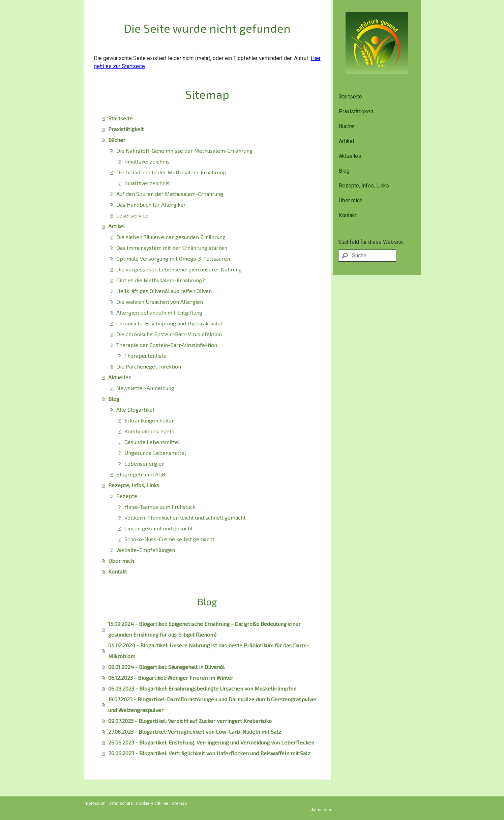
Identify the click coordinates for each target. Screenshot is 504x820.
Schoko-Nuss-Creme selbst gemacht (169, 539)
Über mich (351, 200)
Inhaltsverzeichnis (147, 161)
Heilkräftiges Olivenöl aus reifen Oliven (164, 291)
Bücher (347, 126)
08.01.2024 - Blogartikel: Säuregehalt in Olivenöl (166, 667)
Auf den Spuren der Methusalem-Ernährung (170, 194)
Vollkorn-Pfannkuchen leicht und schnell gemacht (185, 517)
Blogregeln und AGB (141, 474)
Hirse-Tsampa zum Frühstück (160, 507)
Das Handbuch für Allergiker (151, 204)
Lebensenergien (144, 463)
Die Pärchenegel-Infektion (149, 366)
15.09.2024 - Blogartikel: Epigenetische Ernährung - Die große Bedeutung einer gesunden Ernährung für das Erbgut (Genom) (204, 629)
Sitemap (179, 803)
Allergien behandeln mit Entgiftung (159, 312)
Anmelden (321, 810)
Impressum (95, 803)
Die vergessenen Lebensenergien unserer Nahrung (179, 269)
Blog (344, 171)
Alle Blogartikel (135, 409)
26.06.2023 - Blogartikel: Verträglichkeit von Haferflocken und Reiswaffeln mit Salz (209, 753)
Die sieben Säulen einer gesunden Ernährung (171, 237)
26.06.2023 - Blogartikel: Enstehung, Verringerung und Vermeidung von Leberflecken (211, 742)
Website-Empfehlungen (146, 550)
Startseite (350, 97)
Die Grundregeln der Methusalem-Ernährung (171, 172)
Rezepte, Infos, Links (364, 186)
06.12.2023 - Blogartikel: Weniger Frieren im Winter (171, 678)
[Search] (367, 256)
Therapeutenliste (145, 356)
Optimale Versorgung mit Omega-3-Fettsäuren (173, 258)
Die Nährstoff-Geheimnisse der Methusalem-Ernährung (184, 151)
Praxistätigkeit (356, 111)
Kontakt (348, 215)
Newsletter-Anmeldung (145, 388)
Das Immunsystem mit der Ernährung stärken (172, 248)
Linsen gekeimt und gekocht (159, 528)
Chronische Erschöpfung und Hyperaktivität (169, 323)
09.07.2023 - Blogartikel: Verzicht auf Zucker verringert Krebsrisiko (190, 721)
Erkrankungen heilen (150, 420)
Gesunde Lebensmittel (152, 442)
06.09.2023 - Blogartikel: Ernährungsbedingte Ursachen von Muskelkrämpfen (202, 688)
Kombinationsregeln (149, 431)
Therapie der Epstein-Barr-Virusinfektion (167, 345)
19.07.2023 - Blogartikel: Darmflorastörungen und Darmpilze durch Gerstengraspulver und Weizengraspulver (213, 705)
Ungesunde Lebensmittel (155, 453)
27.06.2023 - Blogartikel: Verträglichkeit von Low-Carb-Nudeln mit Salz (195, 731)
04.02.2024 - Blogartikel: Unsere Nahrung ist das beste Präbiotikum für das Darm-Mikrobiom (209, 651)
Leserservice (132, 215)
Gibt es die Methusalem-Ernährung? (161, 280)
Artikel (346, 141)
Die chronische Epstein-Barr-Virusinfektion (169, 334)
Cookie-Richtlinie (152, 803)
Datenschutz (121, 803)
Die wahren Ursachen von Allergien (160, 302)
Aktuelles (350, 156)
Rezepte (127, 496)
